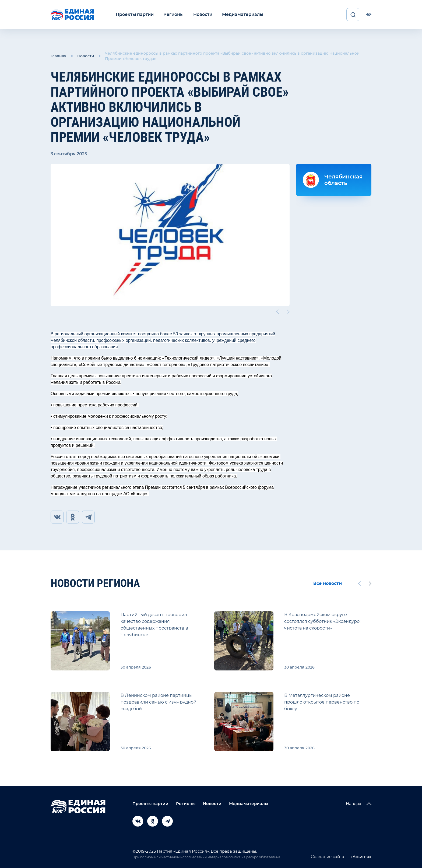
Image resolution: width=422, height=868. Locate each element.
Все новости (328, 583)
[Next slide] (288, 312)
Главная (59, 56)
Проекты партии (135, 14)
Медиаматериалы (243, 14)
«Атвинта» (360, 857)
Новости (203, 14)
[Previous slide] (277, 312)
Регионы (173, 14)
